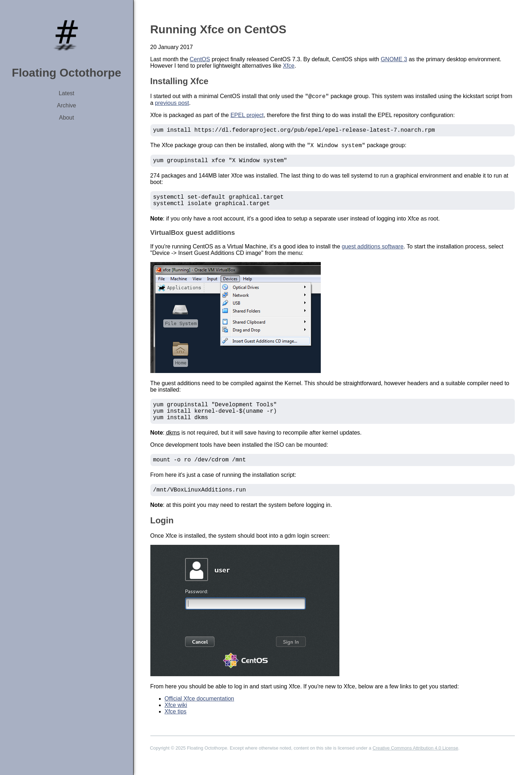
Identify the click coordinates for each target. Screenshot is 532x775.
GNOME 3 (394, 59)
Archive (66, 105)
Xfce (289, 66)
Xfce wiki (176, 720)
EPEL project (247, 116)
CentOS (200, 59)
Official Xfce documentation (199, 714)
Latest (67, 93)
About (67, 118)
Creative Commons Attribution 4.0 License (415, 763)
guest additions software (373, 254)
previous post (172, 104)
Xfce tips (176, 726)
